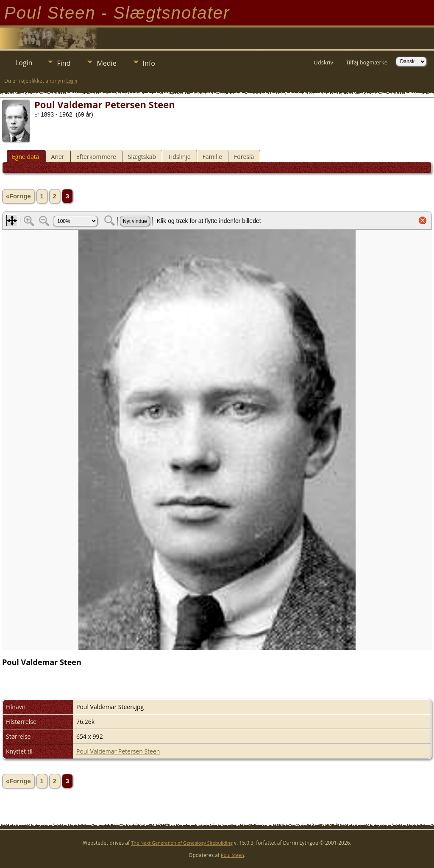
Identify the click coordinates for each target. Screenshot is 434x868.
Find (64, 63)
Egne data (26, 157)
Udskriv (323, 62)
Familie (212, 157)
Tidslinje (179, 157)
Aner (58, 157)
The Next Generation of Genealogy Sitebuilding (182, 843)
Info (149, 63)
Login (24, 63)
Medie (106, 63)
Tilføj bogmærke (367, 62)
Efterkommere (96, 157)
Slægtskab (142, 157)
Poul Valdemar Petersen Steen (118, 751)
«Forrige (18, 196)
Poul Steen (232, 855)
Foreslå (244, 157)
